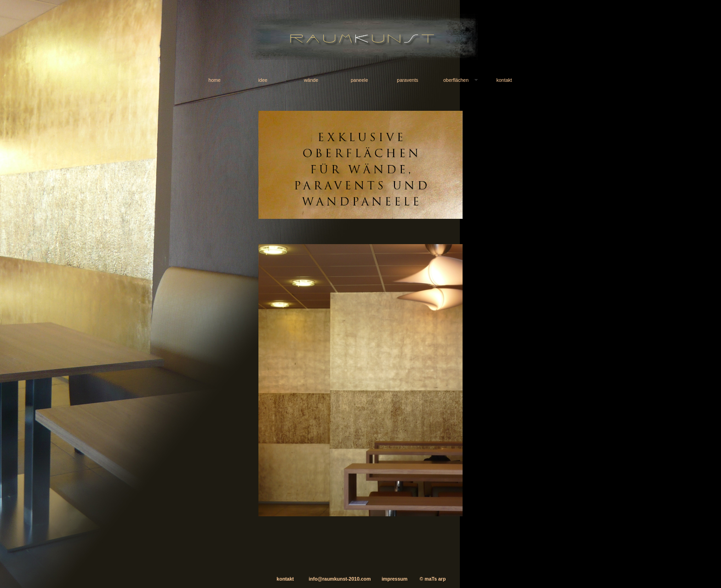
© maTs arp (433, 579)
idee (263, 80)
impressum (395, 579)
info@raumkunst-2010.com (332, 579)
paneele (360, 80)
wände (311, 80)
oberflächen (456, 80)
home (214, 80)
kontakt (504, 80)
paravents (407, 80)
